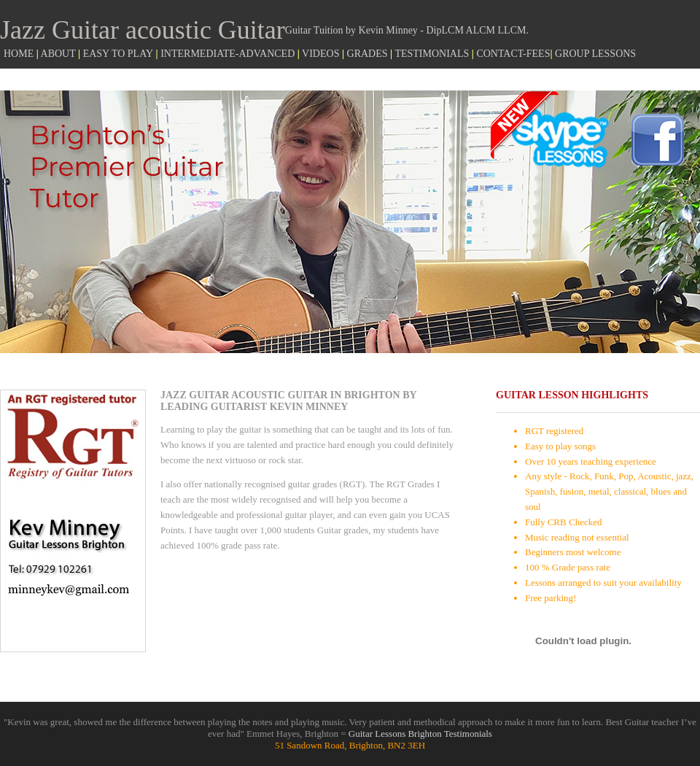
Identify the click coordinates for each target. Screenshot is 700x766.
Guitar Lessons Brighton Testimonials (420, 734)
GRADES (367, 54)
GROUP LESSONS (595, 54)
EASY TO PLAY (118, 54)
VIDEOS (320, 54)
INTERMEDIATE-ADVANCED (227, 54)
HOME (20, 54)
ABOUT (58, 54)
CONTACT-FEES (513, 54)
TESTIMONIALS (432, 54)
